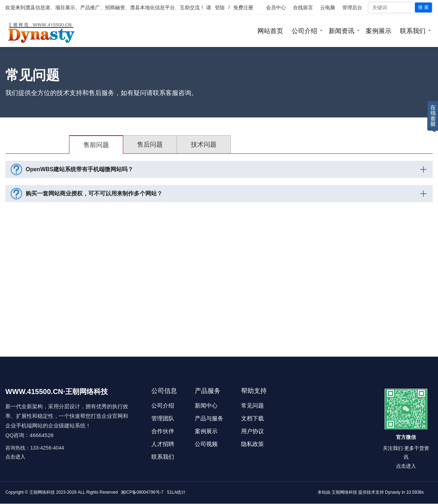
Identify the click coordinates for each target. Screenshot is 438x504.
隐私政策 (252, 444)
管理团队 (163, 418)
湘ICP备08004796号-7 (142, 492)
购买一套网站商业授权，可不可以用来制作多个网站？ (220, 194)
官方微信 (406, 437)
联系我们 (413, 31)
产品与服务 (209, 418)
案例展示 (379, 31)
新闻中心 (206, 406)
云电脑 (328, 7)
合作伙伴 (163, 431)
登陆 (220, 7)
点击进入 (15, 457)
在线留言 (303, 7)
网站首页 (270, 31)
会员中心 (276, 7)
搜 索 (423, 7)
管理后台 (352, 7)
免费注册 (243, 7)
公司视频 (206, 444)
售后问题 (150, 145)
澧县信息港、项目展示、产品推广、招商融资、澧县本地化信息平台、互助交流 (113, 7)
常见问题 (252, 406)
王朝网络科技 (344, 492)
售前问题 (96, 145)
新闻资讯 (341, 31)
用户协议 (252, 431)
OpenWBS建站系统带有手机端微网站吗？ (220, 169)
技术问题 (204, 145)
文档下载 (252, 418)
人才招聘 (163, 444)
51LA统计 (176, 492)
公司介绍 (304, 31)
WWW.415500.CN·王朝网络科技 (57, 392)
